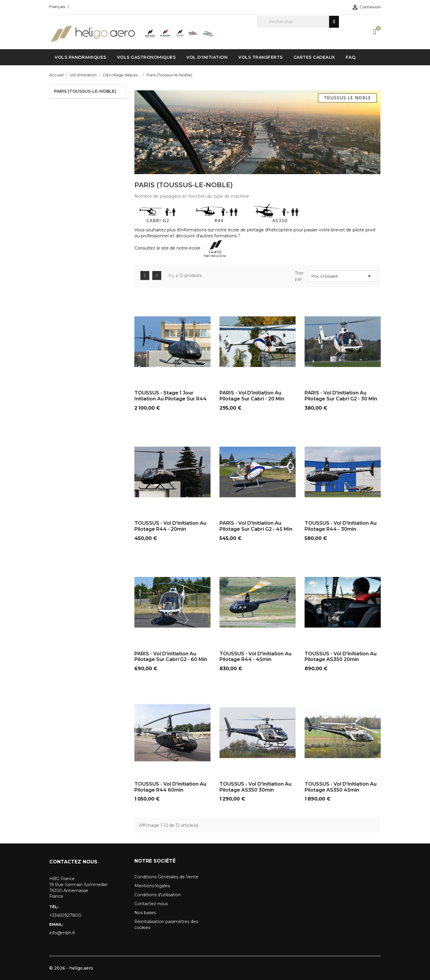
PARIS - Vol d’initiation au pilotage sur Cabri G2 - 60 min (171, 657)
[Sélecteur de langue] (59, 7)
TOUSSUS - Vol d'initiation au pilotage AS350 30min (255, 787)
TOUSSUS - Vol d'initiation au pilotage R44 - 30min (341, 526)
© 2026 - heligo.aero (71, 968)
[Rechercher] (298, 22)
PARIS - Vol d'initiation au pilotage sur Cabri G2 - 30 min (341, 396)
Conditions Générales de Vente (166, 877)
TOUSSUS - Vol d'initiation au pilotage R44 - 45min (255, 657)
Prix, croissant (342, 276)
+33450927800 (65, 915)
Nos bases (145, 913)
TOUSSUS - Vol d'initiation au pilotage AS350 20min (341, 657)
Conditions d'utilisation (158, 895)
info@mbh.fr (62, 933)
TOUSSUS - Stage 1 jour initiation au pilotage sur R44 (171, 396)
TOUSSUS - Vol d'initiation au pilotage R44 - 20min (170, 526)
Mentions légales (152, 886)
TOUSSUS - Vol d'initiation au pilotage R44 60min (170, 787)
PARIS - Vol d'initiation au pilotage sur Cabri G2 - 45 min (256, 526)
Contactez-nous (151, 904)
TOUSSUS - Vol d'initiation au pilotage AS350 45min (341, 787)
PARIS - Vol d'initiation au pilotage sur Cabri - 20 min (252, 396)
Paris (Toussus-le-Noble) (85, 91)
